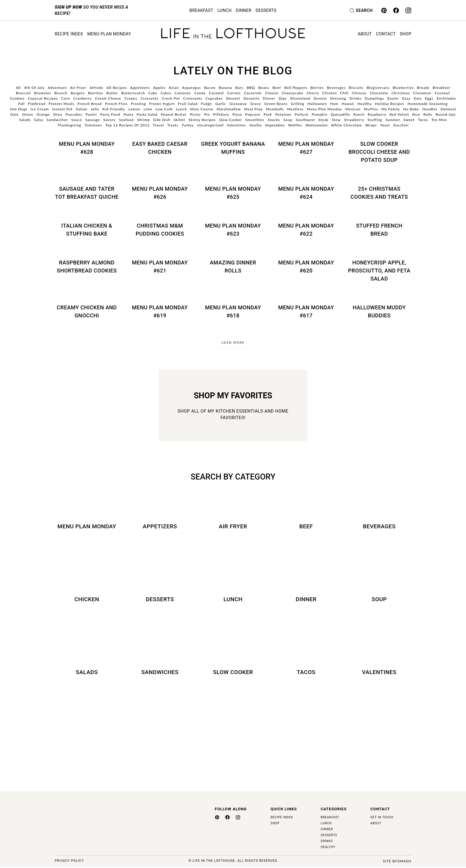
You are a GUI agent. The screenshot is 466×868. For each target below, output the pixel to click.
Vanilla (255, 125)
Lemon (134, 109)
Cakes (166, 93)
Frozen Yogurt (162, 104)
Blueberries (403, 88)
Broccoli (23, 93)
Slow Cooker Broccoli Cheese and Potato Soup (379, 152)
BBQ (251, 88)
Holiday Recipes (390, 104)
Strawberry (354, 120)
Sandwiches (57, 120)
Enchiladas (446, 98)
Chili (344, 93)
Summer (393, 120)
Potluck (302, 114)
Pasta (128, 114)
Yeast (385, 125)
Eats (418, 98)
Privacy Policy (69, 862)
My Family (391, 109)
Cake (153, 93)
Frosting (139, 104)
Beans (264, 88)
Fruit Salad (188, 104)
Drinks (355, 98)
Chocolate (379, 93)
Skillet (179, 120)
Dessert (233, 98)
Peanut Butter (174, 114)
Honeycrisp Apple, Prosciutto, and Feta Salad (379, 271)
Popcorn (253, 114)
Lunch (225, 10)
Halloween (317, 104)
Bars (239, 88)
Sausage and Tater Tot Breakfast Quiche (87, 193)
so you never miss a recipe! (92, 10)
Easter (393, 98)
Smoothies (255, 120)
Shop (406, 34)
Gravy (256, 104)
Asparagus (192, 88)
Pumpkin (320, 114)
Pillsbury (221, 114)
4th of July (34, 88)
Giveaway (238, 104)
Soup (288, 120)
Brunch (61, 93)
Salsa (38, 120)
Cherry (313, 93)
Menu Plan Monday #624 (306, 193)
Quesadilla (340, 114)
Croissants (193, 98)
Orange (43, 114)
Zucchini (401, 125)
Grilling (297, 104)
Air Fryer (78, 88)
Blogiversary (378, 88)
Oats (14, 114)
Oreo (58, 114)
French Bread (90, 104)
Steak (323, 120)
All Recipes (117, 88)
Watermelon (317, 125)
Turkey (188, 125)
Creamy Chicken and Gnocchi (87, 311)
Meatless (295, 109)
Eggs (429, 98)
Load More (233, 342)
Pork (268, 114)
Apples (159, 88)
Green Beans (276, 104)
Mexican (353, 109)
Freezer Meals (62, 104)
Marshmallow (229, 109)
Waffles (295, 125)
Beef (277, 88)
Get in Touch (382, 818)
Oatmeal (448, 109)
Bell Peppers (296, 88)
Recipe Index (69, 34)
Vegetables (275, 125)
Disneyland (300, 98)
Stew (336, 120)
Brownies (43, 93)
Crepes (131, 98)
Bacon (210, 88)
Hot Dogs (19, 109)
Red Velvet (399, 114)
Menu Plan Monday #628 (87, 148)
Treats (173, 125)
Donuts (321, 98)
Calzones (183, 93)
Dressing (338, 98)
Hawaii (348, 104)
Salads (25, 120)
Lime (148, 109)
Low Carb (164, 109)
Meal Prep (254, 109)
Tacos (423, 120)
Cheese (272, 93)
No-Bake (411, 109)
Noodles (430, 109)
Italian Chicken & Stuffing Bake (87, 230)
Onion (28, 114)
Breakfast (201, 10)
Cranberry (83, 98)
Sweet (409, 120)
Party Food (110, 114)
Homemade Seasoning (428, 104)
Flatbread (37, 104)
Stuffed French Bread (379, 230)
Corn (66, 98)
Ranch (359, 114)
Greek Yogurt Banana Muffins (233, 148)
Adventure (57, 88)
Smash (404, 862)
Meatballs (275, 109)
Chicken (329, 93)
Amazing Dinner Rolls (233, 267)
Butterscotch (133, 93)
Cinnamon (422, 93)
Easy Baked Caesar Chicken (160, 148)
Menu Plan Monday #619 (160, 311)
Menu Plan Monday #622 (306, 230)
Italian (82, 109)
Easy (406, 98)
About (365, 34)
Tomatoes (93, 125)
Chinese (359, 93)
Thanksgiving (69, 125)
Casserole (253, 93)
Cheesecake (293, 93)
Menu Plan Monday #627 (306, 148)
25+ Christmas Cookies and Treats (379, 193)
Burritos (95, 93)
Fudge (206, 104)
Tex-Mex (439, 120)
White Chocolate (347, 125)
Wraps (371, 125)
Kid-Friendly (114, 109)
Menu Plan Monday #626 (160, 193)
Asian (174, 88)
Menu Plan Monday (109, 34)
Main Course (202, 109)
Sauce (77, 120)
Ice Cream (40, 109)
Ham (334, 104)
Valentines (236, 125)
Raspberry (377, 114)
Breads (423, 88)
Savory (110, 120)
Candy (200, 93)
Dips (283, 98)
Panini (91, 114)
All (18, 88)
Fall (22, 104)
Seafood (126, 120)
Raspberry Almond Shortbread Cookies (87, 267)
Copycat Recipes (43, 98)
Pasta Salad (147, 114)
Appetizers (140, 88)
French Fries (116, 104)
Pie (207, 114)
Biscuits (356, 88)
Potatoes (283, 114)
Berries (317, 88)
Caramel (216, 93)
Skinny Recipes (202, 120)
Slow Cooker (230, 120)
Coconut (442, 93)
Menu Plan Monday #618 (233, 311)
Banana (225, 88)
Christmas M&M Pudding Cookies (160, 230)
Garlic (221, 104)
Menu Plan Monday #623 (233, 230)
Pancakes (74, 114)
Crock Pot (171, 98)
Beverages (336, 88)
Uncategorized (210, 125)
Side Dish (162, 120)
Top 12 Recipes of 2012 (127, 125)
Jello (95, 109)
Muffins (371, 109)
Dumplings (374, 98)
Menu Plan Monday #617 (306, 311)
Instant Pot (62, 109)
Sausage (93, 120)
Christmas (401, 93)
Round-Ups (446, 114)
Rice (416, 114)
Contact (386, 34)
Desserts (266, 10)
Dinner (244, 10)
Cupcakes (214, 98)
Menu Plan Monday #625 (233, 193)
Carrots (234, 93)
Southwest (305, 120)
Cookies (17, 98)
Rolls (428, 114)
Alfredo (96, 88)
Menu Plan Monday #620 (306, 267)
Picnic (195, 114)
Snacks (274, 120)
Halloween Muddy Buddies (379, 311)
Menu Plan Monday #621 (160, 267)
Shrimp (143, 120)
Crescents (150, 98)
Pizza (237, 114)
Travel (158, 125)
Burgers (78, 93)
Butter (112, 93)
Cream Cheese (108, 98)
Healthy (365, 104)
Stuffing (375, 120)
